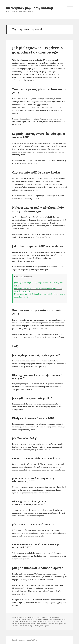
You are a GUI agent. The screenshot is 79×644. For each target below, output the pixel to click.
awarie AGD (41, 617)
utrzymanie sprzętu (43, 626)
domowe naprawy (52, 619)
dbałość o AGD (41, 619)
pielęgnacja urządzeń (27, 624)
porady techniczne (42, 624)
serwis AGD (23, 626)
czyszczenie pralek (52, 617)
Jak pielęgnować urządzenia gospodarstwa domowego (37, 50)
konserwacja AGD (50, 621)
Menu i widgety (70, 12)
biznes (32, 617)
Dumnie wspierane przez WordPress (25, 640)
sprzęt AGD (32, 626)
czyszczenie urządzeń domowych (24, 619)
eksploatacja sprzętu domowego (33, 621)
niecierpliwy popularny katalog (29, 8)
